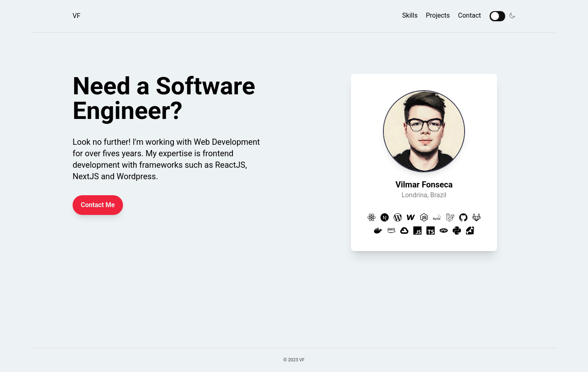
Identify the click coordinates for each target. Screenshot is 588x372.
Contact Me (98, 205)
